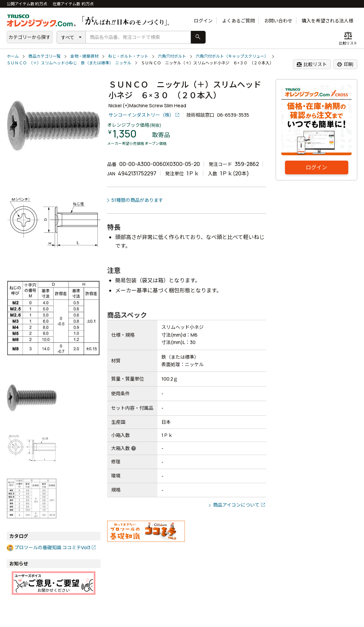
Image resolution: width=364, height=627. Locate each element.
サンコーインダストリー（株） (141, 115)
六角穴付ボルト (172, 56)
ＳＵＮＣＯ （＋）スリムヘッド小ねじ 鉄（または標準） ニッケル (69, 63)
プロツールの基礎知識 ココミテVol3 (52, 547)
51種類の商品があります (137, 200)
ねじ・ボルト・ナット (128, 56)
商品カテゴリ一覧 (45, 56)
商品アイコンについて (236, 505)
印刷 (345, 64)
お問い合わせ (278, 21)
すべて (68, 37)
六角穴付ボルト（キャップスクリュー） (232, 56)
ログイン (203, 21)
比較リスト (312, 64)
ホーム (13, 56)
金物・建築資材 (84, 56)
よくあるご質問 (238, 21)
